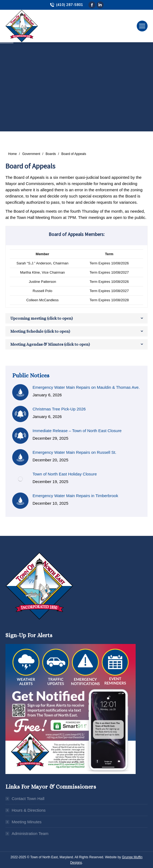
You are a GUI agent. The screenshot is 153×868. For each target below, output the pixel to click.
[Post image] (20, 392)
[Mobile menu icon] (142, 26)
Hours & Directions (29, 810)
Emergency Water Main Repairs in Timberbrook (75, 496)
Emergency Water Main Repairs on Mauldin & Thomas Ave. (86, 387)
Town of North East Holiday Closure (65, 474)
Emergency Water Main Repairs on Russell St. (74, 452)
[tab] (76, 318)
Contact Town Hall (28, 799)
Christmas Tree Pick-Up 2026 (59, 409)
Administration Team (30, 833)
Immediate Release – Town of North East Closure (77, 431)
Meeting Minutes (27, 822)
